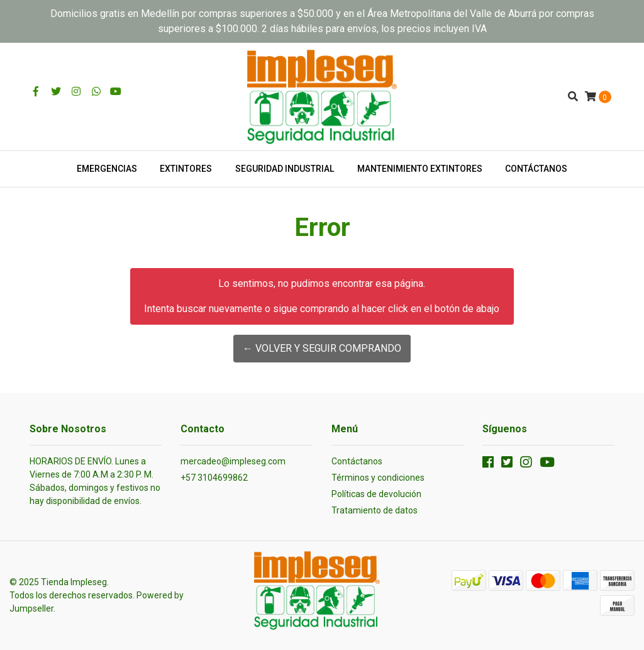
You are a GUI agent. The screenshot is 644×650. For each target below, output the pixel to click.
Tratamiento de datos (375, 510)
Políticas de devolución (376, 494)
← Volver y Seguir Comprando (322, 348)
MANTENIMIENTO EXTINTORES (420, 169)
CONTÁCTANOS (536, 169)
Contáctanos (357, 461)
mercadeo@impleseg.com (233, 461)
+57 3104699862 (214, 478)
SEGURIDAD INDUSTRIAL (285, 169)
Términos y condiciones (378, 478)
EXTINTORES (186, 169)
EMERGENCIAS (107, 169)
